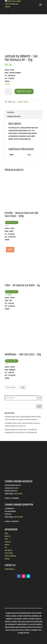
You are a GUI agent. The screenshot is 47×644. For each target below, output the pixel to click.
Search (7, 394)
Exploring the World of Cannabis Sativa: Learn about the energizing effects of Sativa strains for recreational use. (21, 431)
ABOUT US (8, 536)
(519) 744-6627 (18, 494)
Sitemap (7, 559)
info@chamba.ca (10, 569)
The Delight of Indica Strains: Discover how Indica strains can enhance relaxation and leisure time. (22, 425)
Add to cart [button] (12, 222)
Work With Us (8, 550)
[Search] (40, 398)
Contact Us (8, 542)
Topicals (26, 102)
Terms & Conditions (10, 556)
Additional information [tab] (14, 117)
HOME (6, 533)
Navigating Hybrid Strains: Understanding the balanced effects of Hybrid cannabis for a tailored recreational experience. (23, 418)
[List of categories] (13, 387)
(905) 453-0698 (18, 517)
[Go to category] (23, 387)
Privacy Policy (9, 553)
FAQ (6, 548)
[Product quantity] (8, 92)
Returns (7, 545)
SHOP (6, 539)
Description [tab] (11, 112)
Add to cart (24, 91)
